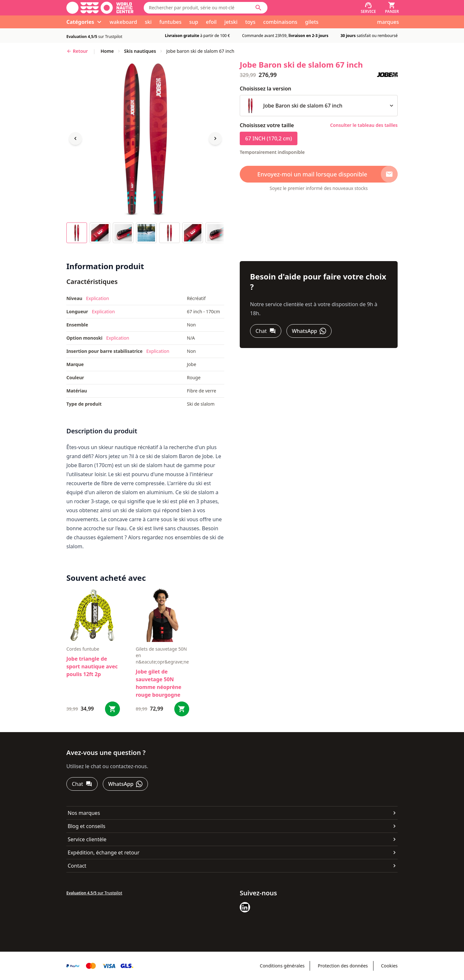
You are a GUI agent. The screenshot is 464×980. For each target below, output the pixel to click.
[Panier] (392, 8)
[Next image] (215, 138)
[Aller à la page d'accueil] (100, 8)
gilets (312, 22)
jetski (231, 22)
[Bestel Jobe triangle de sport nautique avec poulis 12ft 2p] (112, 709)
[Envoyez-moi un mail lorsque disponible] (319, 174)
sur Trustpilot (94, 37)
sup (194, 22)
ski (148, 22)
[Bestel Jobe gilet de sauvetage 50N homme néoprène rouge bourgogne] (182, 709)
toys (250, 22)
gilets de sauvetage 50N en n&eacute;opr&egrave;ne (162, 655)
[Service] (368, 8)
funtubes (170, 22)
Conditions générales (282, 966)
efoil (211, 22)
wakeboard (123, 22)
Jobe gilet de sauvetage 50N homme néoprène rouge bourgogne (159, 683)
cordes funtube (83, 649)
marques (388, 22)
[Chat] (266, 331)
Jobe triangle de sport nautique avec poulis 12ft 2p (92, 666)
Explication (97, 298)
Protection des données (343, 966)
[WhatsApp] (309, 331)
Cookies (389, 966)
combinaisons (280, 22)
